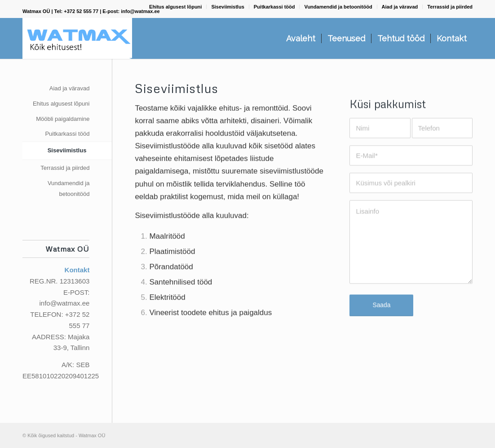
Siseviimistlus (228, 7)
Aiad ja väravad (400, 7)
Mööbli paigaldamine (63, 119)
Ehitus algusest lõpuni (175, 7)
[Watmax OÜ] (77, 38)
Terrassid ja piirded (450, 7)
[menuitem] (176, 7)
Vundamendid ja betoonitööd (338, 7)
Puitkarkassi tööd (274, 7)
